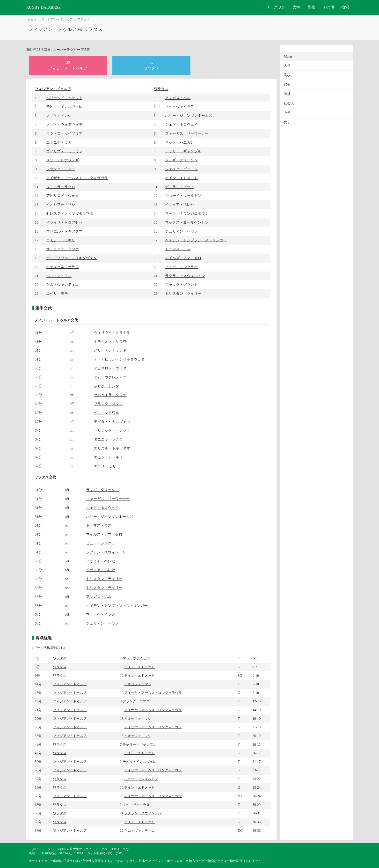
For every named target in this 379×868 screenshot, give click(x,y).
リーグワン (276, 7)
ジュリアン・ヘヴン (181, 231)
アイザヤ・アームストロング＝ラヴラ (77, 178)
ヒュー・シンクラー (181, 267)
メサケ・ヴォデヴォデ (64, 124)
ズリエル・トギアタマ (64, 231)
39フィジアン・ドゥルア (68, 65)
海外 (287, 94)
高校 (311, 7)
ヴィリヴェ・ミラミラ (64, 151)
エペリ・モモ (57, 293)
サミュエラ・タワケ (62, 249)
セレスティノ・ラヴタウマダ (70, 213)
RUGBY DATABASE (44, 7)
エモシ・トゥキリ (61, 240)
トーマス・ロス (178, 249)
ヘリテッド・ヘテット (64, 98)
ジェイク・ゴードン (181, 169)
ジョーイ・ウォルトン (183, 195)
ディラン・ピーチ (180, 187)
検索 (345, 7)
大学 (296, 7)
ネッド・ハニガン (180, 142)
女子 (287, 122)
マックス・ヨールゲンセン (187, 222)
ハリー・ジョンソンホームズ (189, 115)
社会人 (289, 103)
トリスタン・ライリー (183, 293)
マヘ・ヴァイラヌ (180, 107)
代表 (287, 85)
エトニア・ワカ (59, 142)
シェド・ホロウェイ (181, 124)
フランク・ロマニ (61, 169)
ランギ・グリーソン (181, 160)
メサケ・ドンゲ (59, 115)
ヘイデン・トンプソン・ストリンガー (196, 240)
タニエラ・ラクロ (61, 187)
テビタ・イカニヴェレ (64, 107)
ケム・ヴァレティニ (62, 284)
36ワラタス (151, 65)
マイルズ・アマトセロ (183, 258)
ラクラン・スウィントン (185, 276)
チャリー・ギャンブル (183, 151)
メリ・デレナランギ (62, 160)
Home (32, 20)
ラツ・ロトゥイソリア (64, 133)
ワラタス (161, 89)
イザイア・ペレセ (180, 204)
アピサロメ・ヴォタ (62, 195)
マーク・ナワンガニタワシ (187, 213)
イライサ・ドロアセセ (64, 222)
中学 (287, 113)
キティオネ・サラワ (62, 267)
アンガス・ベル (178, 98)
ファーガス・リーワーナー (187, 133)
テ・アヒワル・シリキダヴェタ (72, 258)
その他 (328, 7)
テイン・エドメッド (181, 178)
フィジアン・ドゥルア (53, 89)
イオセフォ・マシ (61, 204)
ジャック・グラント (181, 284)
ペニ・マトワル (59, 276)
